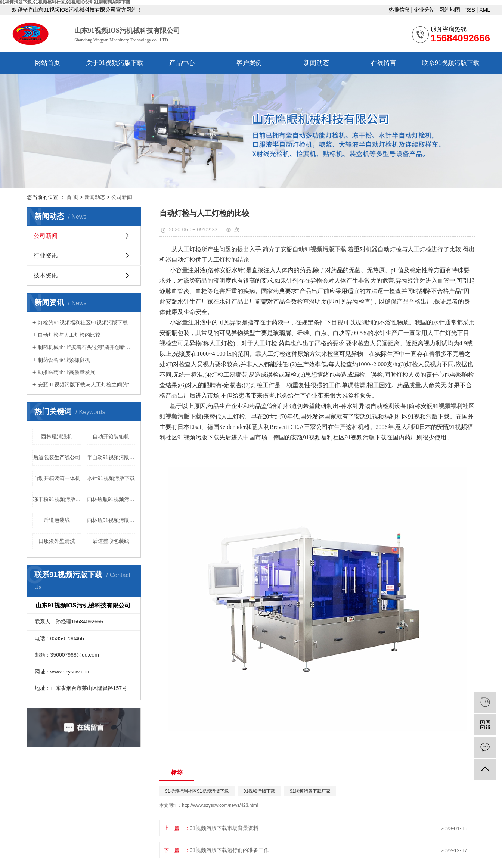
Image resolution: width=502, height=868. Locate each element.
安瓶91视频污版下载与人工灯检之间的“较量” (86, 385)
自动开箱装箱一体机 (57, 478)
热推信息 (399, 10)
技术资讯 (46, 275)
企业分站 (424, 10)
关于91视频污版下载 (115, 63)
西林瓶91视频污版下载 (111, 520)
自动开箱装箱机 (111, 436)
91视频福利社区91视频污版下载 (197, 791)
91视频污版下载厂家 (310, 791)
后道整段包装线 (111, 541)
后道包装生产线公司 (57, 457)
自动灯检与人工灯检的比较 (69, 335)
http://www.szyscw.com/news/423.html (220, 805)
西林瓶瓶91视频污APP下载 (111, 499)
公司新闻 (122, 197)
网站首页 (47, 63)
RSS (470, 10)
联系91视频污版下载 (451, 63)
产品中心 (182, 63)
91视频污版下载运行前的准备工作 (229, 850)
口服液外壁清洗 (57, 541)
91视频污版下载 (259, 791)
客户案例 (249, 63)
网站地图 (450, 10)
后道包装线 (57, 520)
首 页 (72, 197)
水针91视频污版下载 (111, 478)
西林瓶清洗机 (57, 436)
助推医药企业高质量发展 (66, 372)
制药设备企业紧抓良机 (64, 360)
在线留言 (384, 63)
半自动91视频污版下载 (111, 457)
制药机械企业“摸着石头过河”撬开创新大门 (86, 347)
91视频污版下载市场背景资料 (224, 828)
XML (485, 10)
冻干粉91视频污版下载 (57, 499)
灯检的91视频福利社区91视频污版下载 (83, 323)
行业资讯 (46, 256)
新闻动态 (316, 63)
